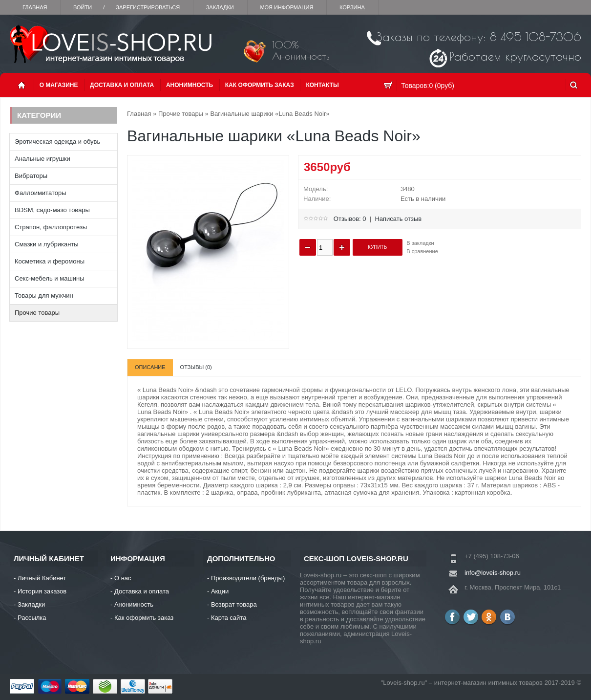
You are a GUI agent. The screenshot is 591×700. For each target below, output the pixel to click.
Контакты (322, 85)
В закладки (420, 243)
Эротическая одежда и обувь (57, 142)
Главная (35, 7)
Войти (83, 7)
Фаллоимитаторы (41, 193)
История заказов (42, 591)
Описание (150, 367)
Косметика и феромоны (50, 261)
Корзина (352, 7)
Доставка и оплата (122, 85)
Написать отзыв (398, 219)
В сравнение (422, 251)
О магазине (59, 85)
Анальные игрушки (42, 159)
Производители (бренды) (248, 578)
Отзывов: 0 (350, 219)
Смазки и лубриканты (47, 244)
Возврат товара (234, 604)
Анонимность (190, 85)
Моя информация (286, 7)
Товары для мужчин (44, 295)
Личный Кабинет (42, 578)
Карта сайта (229, 618)
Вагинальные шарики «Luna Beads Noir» (270, 114)
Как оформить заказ (260, 85)
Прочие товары (37, 313)
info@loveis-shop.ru (493, 573)
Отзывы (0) (196, 367)
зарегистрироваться (148, 7)
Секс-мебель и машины (50, 278)
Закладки (220, 7)
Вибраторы (31, 176)
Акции (220, 591)
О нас (123, 578)
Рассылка (32, 618)
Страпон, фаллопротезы (51, 227)
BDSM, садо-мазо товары (52, 210)
